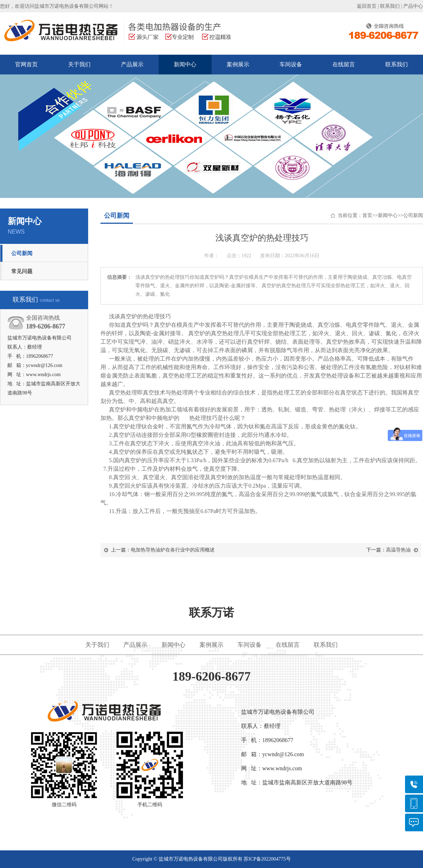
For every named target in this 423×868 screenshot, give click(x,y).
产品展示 (132, 64)
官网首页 (26, 64)
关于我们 (79, 64)
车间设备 (291, 64)
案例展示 (238, 64)
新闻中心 (185, 64)
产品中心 (413, 6)
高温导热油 (398, 550)
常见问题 (22, 271)
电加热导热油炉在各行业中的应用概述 (173, 550)
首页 (367, 215)
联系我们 (390, 6)
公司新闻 (22, 253)
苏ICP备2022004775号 (267, 859)
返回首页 (367, 6)
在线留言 (344, 64)
